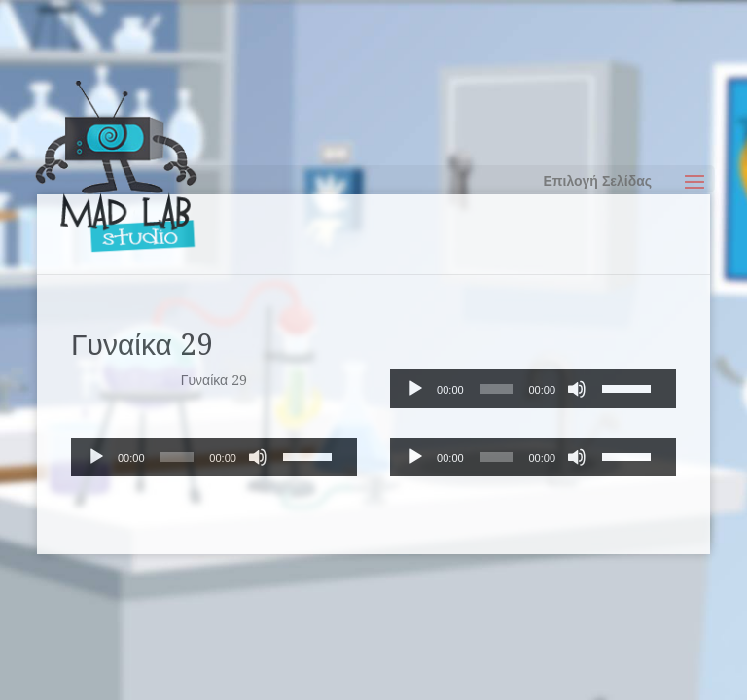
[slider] (497, 389)
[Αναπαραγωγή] (415, 389)
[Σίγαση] (577, 389)
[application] (533, 389)
